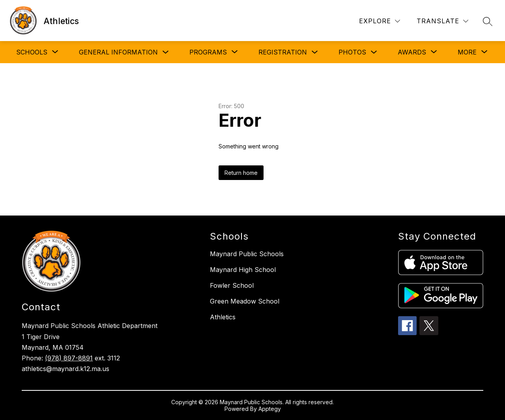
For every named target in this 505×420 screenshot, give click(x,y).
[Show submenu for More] (467, 52)
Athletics (223, 317)
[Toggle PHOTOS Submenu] (374, 52)
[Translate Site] (442, 21)
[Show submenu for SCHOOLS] (32, 52)
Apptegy (270, 409)
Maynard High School (243, 270)
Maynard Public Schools (247, 254)
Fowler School (232, 285)
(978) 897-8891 (69, 358)
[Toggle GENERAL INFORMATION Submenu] (166, 52)
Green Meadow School (245, 301)
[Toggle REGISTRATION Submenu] (315, 52)
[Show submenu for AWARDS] (412, 52)
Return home (241, 173)
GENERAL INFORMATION (118, 52)
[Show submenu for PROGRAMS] (208, 52)
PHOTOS (352, 52)
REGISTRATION (283, 52)
